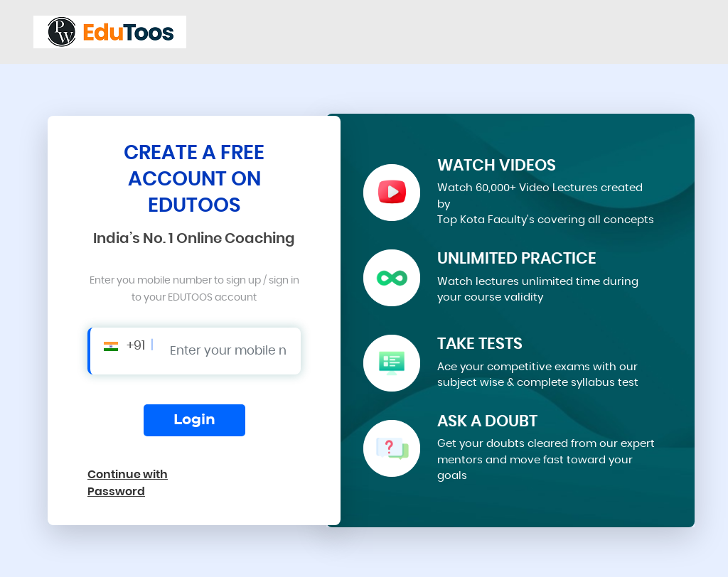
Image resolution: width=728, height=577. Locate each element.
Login (194, 420)
